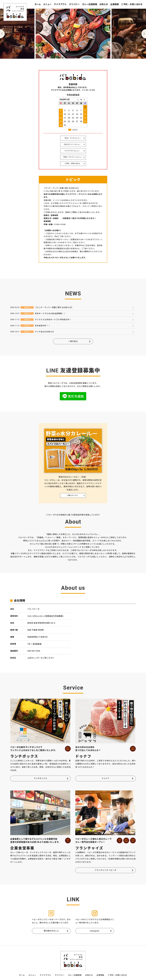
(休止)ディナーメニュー (72, 144)
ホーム (38, 4)
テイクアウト (60, 4)
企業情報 (115, 4)
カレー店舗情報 (90, 4)
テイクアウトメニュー (72, 151)
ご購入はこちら (72, 495)
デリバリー (74, 4)
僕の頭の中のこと (51, 931)
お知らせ (104, 4)
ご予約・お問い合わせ (132, 4)
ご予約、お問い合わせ (72, 163)
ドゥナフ (105, 778)
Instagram (95, 931)
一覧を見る (73, 341)
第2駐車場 (37, 644)
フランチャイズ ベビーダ (106, 870)
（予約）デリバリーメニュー (72, 157)
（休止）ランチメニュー (72, 138)
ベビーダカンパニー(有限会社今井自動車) (45, 616)
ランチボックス (40, 778)
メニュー (47, 4)
